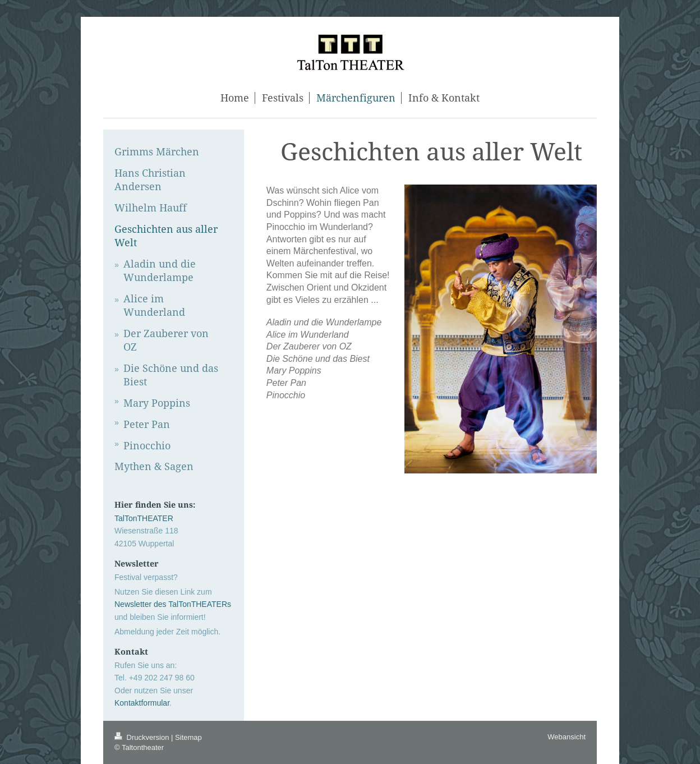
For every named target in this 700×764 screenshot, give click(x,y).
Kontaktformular (142, 703)
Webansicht (567, 737)
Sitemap (188, 737)
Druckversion (143, 737)
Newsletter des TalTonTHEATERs (173, 604)
